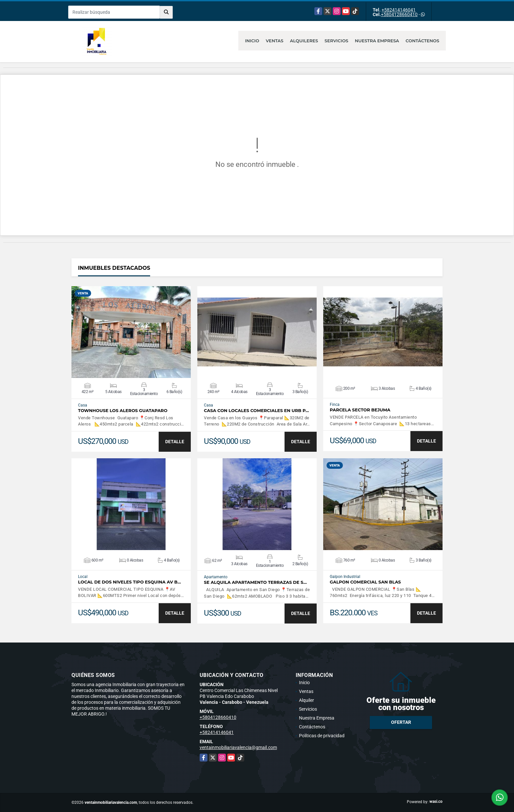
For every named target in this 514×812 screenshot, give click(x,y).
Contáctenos (422, 41)
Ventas (275, 41)
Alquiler (306, 700)
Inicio (252, 41)
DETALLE (175, 442)
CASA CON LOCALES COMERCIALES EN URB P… (256, 411)
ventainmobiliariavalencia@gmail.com (238, 747)
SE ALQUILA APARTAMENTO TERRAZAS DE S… (255, 582)
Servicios (336, 41)
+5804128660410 (399, 14)
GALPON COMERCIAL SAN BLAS (365, 582)
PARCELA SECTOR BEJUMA (360, 410)
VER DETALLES (131, 332)
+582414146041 (399, 10)
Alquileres (304, 41)
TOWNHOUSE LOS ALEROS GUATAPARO (123, 411)
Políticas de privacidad (322, 736)
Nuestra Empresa (377, 41)
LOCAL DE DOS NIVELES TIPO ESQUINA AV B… (129, 582)
